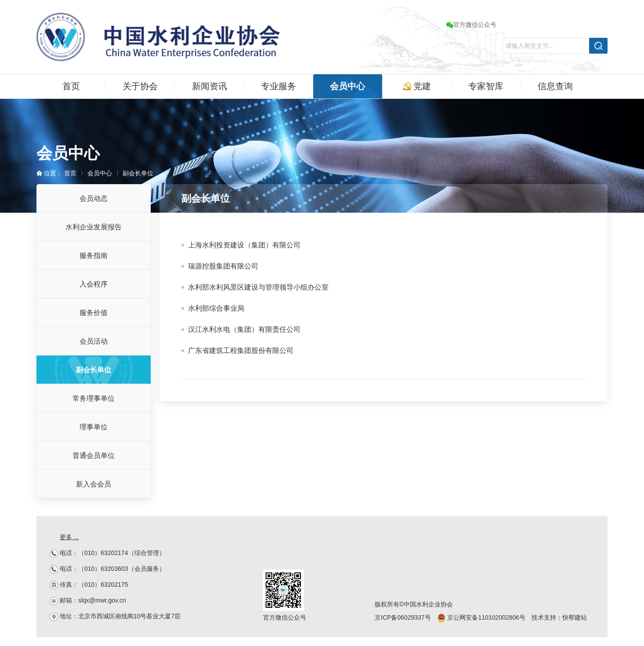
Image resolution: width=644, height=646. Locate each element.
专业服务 (279, 86)
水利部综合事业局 (216, 308)
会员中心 (347, 86)
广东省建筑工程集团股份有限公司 (241, 350)
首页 (71, 86)
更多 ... (69, 537)
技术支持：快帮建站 (559, 617)
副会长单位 (138, 173)
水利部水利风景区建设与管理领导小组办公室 (258, 287)
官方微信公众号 (471, 25)
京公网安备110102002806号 (481, 617)
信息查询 (555, 86)
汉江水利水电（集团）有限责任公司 (244, 329)
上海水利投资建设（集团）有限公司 (244, 245)
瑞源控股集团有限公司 (223, 266)
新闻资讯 (210, 86)
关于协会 (140, 86)
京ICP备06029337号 (403, 617)
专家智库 (486, 86)
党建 (417, 86)
